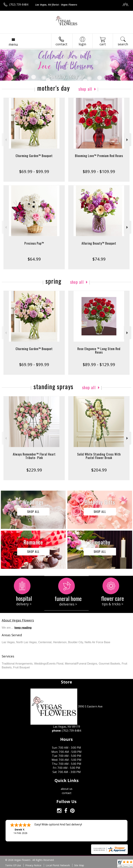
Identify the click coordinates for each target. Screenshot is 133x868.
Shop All (85, 89)
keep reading (23, 628)
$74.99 (99, 259)
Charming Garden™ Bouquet (34, 156)
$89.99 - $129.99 (99, 364)
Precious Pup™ (34, 243)
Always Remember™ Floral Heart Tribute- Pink (34, 456)
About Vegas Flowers (18, 620)
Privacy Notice (33, 865)
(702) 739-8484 (19, 5)
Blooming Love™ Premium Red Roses (99, 156)
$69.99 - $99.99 (34, 171)
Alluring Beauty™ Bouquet (99, 243)
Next (128, 140)
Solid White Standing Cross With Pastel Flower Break (99, 456)
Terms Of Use (13, 865)
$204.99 (99, 470)
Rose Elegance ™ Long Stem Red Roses (99, 350)
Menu (13, 44)
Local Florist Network (58, 865)
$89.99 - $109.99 (99, 171)
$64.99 (34, 259)
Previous (5, 140)
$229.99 (34, 470)
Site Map (79, 865)
